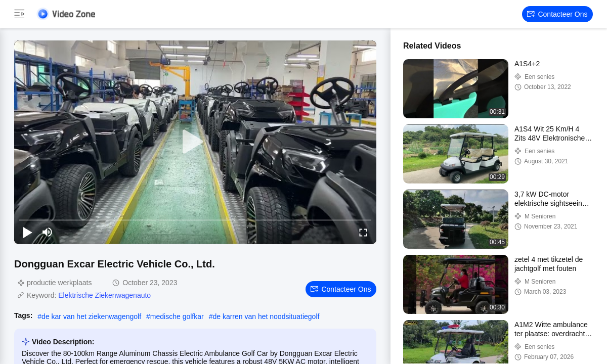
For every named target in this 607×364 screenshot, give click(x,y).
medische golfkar (177, 316)
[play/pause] (27, 232)
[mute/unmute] (48, 232)
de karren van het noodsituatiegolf (266, 316)
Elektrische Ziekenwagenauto (104, 295)
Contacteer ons (557, 14)
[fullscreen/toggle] (363, 232)
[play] (195, 142)
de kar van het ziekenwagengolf (91, 316)
